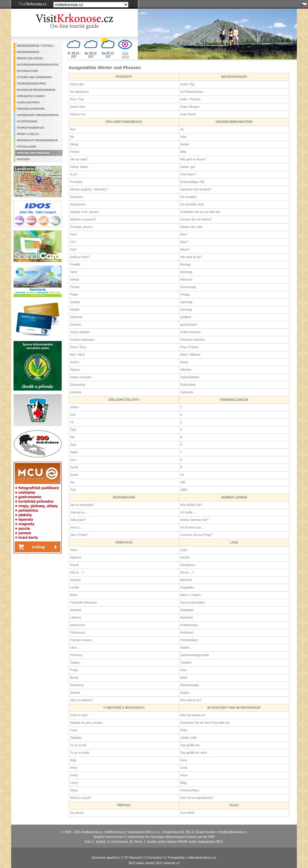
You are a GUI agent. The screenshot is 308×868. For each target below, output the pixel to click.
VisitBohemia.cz (115, 832)
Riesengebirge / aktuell (35, 46)
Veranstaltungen (31, 96)
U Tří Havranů (131, 857)
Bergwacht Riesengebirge (37, 140)
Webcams (125, 55)
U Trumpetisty (174, 857)
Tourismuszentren (31, 84)
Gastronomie (27, 121)
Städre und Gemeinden (34, 77)
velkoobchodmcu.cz (202, 857)
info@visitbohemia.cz (233, 832)
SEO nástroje (166, 863)
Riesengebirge (28, 52)
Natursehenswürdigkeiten (38, 65)
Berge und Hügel (30, 58)
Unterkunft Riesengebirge (38, 115)
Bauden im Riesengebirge (36, 90)
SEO (132, 863)
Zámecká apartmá (105, 857)
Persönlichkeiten (31, 109)
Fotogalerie (27, 147)
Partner (23, 159)
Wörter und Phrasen (33, 153)
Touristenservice (31, 128)
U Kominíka (153, 857)
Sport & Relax (28, 134)
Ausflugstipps (28, 102)
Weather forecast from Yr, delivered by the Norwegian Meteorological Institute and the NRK (154, 837)
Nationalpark (28, 71)
